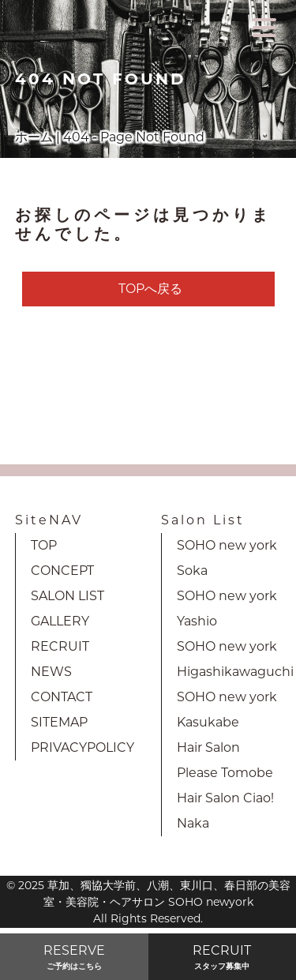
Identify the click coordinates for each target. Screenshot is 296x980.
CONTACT (62, 697)
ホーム (34, 137)
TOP (44, 545)
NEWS (51, 672)
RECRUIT (60, 646)
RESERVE (74, 957)
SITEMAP (59, 722)
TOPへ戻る (150, 289)
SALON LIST (67, 596)
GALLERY (60, 621)
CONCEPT (62, 571)
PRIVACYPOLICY (82, 747)
